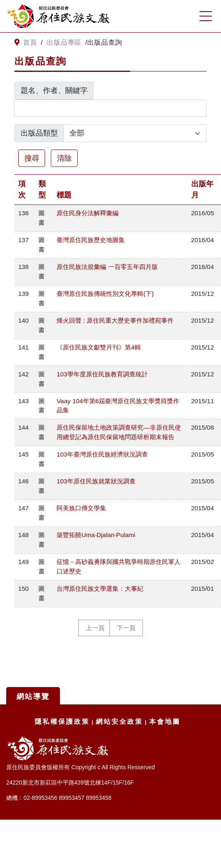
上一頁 (95, 628)
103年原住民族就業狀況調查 (96, 481)
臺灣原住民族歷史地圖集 (91, 240)
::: (9, 43)
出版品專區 (64, 42)
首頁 (30, 42)
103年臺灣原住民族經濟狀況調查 (102, 454)
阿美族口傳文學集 (81, 508)
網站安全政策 (119, 722)
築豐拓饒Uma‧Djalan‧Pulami (96, 535)
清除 (64, 158)
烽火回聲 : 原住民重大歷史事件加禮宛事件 (115, 320)
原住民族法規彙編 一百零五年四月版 (107, 267)
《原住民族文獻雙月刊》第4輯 (99, 347)
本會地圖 (165, 722)
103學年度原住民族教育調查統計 (102, 374)
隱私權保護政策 (62, 722)
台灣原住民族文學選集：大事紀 (100, 589)
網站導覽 (33, 697)
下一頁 (126, 628)
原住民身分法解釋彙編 (88, 213)
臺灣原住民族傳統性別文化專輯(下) (105, 294)
